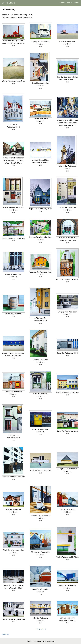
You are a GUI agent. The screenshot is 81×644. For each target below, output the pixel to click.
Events (77, 3)
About (69, 3)
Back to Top (5, 635)
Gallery (62, 3)
